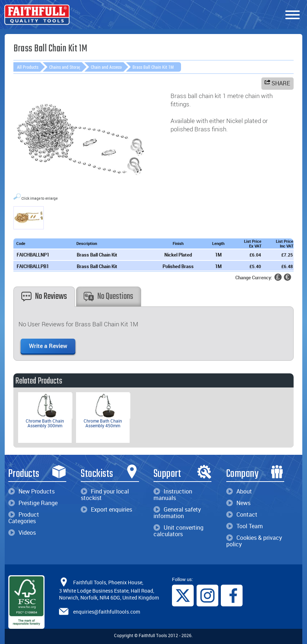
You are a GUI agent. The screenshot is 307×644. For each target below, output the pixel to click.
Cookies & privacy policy (254, 541)
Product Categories (24, 518)
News (238, 503)
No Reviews (44, 296)
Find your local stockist (105, 495)
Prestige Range (33, 503)
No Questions (108, 296)
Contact (242, 514)
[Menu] (293, 15)
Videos (22, 533)
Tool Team (245, 526)
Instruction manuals (173, 495)
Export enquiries (106, 509)
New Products (31, 491)
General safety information (177, 513)
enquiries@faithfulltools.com (107, 612)
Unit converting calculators (178, 531)
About (239, 491)
